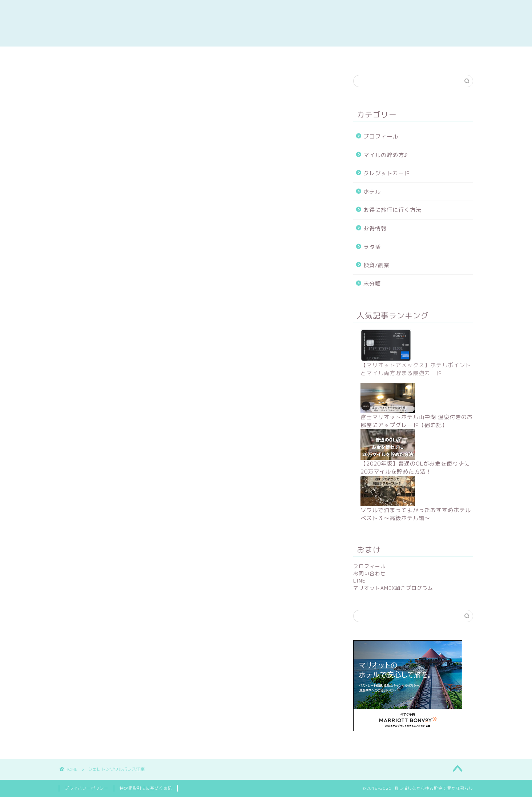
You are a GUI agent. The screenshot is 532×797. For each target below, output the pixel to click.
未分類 (372, 284)
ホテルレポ (348, 56)
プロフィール (381, 136)
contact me (431, 56)
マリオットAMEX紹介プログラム (393, 588)
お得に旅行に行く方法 (392, 210)
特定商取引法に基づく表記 (146, 788)
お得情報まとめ (100, 56)
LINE (359, 581)
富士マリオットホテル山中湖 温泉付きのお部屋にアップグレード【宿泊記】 (417, 421)
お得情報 (375, 228)
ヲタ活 (372, 247)
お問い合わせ (370, 573)
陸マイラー (265, 56)
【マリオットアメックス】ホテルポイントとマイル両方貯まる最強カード (416, 369)
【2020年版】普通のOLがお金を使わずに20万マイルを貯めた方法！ (415, 468)
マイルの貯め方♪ (386, 155)
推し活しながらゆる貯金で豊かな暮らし (266, 23)
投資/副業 (376, 265)
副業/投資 (183, 56)
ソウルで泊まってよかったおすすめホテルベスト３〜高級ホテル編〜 (416, 514)
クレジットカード (387, 173)
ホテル (372, 192)
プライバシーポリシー (86, 788)
